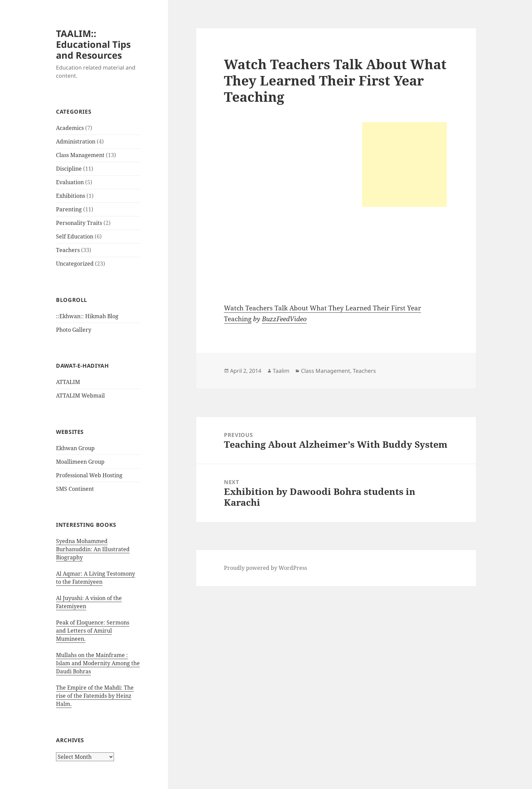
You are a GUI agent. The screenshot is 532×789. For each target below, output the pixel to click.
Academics (70, 128)
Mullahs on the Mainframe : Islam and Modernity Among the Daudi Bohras (98, 663)
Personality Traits (79, 223)
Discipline (69, 169)
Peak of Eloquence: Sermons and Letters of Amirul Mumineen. (93, 631)
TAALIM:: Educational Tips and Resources (93, 44)
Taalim (281, 371)
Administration (76, 141)
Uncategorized (75, 264)
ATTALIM (68, 382)
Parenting (69, 209)
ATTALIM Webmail (80, 396)
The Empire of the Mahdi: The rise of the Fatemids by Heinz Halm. (95, 696)
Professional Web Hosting (89, 475)
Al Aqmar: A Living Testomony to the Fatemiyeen (96, 578)
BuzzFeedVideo (284, 319)
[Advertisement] (404, 165)
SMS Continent (75, 489)
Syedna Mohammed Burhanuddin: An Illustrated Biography (93, 549)
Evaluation (70, 182)
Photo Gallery (74, 330)
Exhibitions (71, 196)
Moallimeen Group (80, 462)
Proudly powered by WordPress (265, 568)
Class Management (80, 155)
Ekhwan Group (75, 448)
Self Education (75, 236)
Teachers (68, 250)
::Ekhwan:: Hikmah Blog (87, 316)
